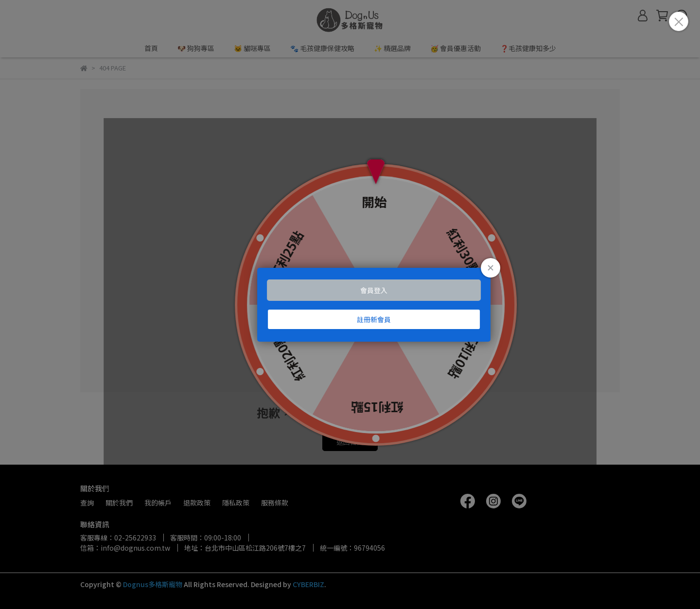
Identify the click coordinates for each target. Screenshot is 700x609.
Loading (350, 305)
